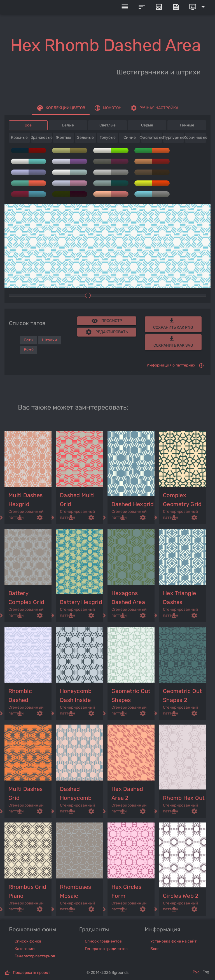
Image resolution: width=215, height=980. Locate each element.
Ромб (29, 350)
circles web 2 (181, 896)
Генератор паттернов (35, 956)
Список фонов (28, 941)
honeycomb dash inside (76, 695)
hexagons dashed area (128, 598)
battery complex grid (26, 598)
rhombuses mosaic (75, 891)
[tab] (61, 108)
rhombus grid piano (27, 891)
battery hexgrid (81, 602)
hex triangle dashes (179, 598)
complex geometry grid (182, 500)
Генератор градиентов (106, 949)
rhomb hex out (184, 798)
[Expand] (198, 7)
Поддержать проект (31, 973)
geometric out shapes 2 (182, 695)
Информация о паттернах (171, 365)
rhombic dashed (20, 695)
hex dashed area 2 (127, 793)
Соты (29, 340)
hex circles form (126, 891)
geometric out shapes (131, 695)
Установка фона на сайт (173, 941)
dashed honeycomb (76, 793)
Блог (155, 949)
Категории (25, 949)
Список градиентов (103, 941)
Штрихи (50, 340)
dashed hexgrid (133, 504)
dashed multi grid (77, 500)
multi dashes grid (25, 793)
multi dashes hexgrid (25, 500)
